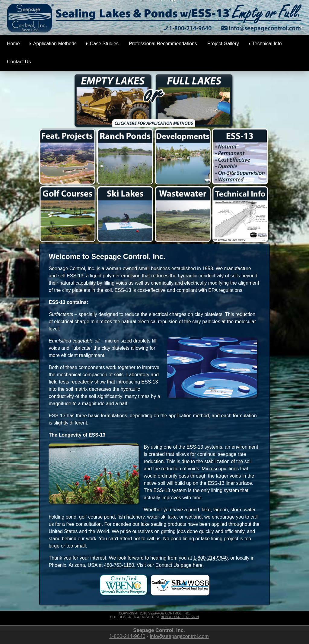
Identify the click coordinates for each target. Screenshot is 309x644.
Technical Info (267, 44)
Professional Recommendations (163, 44)
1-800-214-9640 (211, 558)
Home (13, 44)
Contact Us (19, 62)
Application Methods (55, 44)
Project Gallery (223, 44)
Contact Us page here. (180, 565)
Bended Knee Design (180, 617)
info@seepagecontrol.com (179, 636)
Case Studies (104, 44)
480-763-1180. (120, 565)
